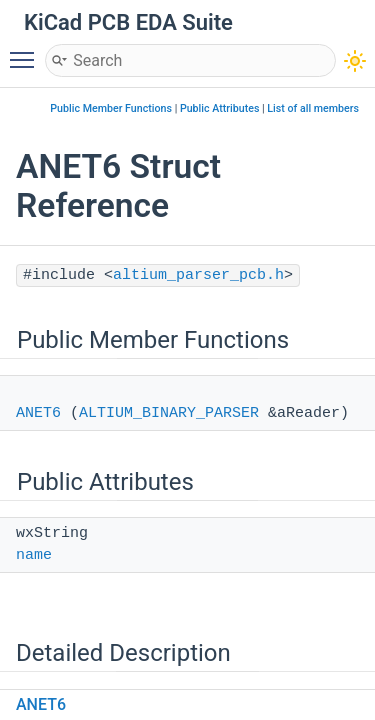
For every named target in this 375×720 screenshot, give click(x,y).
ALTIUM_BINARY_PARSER (169, 413)
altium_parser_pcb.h (198, 275)
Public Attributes (220, 108)
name (34, 555)
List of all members (313, 108)
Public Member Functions (111, 108)
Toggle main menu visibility (27, 51)
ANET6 (38, 413)
